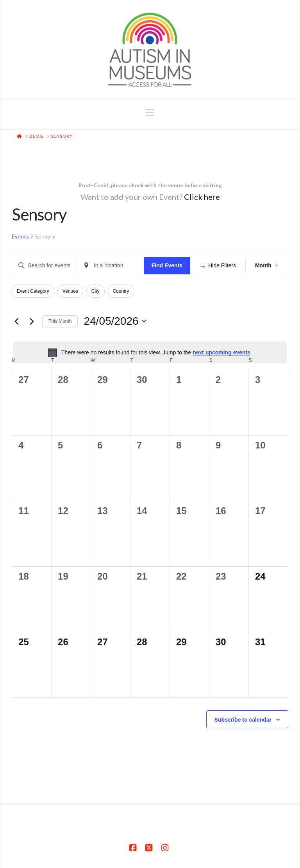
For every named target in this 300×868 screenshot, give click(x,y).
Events (20, 236)
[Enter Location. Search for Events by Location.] (111, 266)
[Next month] (32, 321)
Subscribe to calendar (243, 720)
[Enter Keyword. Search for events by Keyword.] (45, 266)
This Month (60, 321)
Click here (202, 197)
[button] (150, 112)
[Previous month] (16, 321)
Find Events (167, 265)
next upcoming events (221, 352)
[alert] (150, 352)
